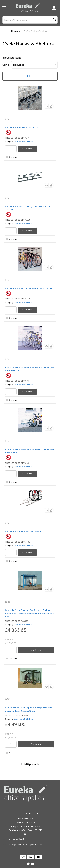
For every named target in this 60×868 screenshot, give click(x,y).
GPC (7, 602)
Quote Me (27, 149)
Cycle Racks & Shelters (23, 141)
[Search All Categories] (30, 20)
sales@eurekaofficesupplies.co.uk (25, 845)
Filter (30, 76)
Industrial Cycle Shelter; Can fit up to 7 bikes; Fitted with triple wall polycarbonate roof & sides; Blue (30, 613)
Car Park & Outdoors (38, 31)
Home (14, 31)
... (22, 31)
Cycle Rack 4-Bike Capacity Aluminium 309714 (29, 288)
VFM (7, 119)
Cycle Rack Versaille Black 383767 (22, 127)
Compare (11, 157)
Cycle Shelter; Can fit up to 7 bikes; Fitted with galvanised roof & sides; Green (29, 709)
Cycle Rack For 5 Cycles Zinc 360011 (24, 531)
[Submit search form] (54, 20)
